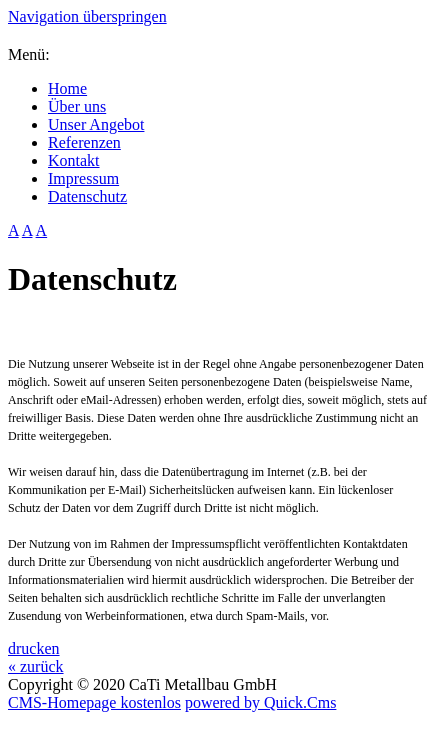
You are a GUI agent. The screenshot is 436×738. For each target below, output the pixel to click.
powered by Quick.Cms (261, 702)
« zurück (36, 666)
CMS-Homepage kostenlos (94, 702)
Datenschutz (87, 196)
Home (67, 88)
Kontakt (74, 160)
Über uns (77, 106)
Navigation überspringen (87, 16)
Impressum (83, 178)
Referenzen (84, 142)
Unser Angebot (96, 124)
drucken (34, 648)
